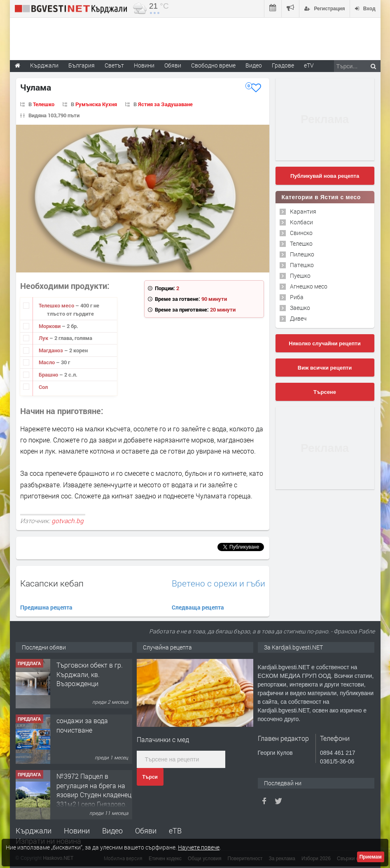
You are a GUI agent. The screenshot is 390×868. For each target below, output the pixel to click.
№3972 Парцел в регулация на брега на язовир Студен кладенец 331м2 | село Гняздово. (94, 790)
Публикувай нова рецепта (325, 176)
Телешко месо (57, 305)
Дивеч (298, 318)
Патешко (302, 265)
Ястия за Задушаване (165, 104)
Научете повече (199, 847)
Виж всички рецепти (325, 368)
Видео (112, 831)
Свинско (301, 233)
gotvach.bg (68, 521)
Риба (297, 297)
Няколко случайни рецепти (325, 343)
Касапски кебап (52, 583)
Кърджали (34, 831)
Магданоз (51, 350)
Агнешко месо (309, 286)
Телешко (44, 104)
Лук (44, 338)
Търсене (325, 392)
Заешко (300, 308)
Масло (47, 362)
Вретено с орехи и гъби (218, 583)
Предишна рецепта (46, 607)
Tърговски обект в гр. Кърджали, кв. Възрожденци (90, 674)
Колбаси (301, 222)
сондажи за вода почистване (82, 725)
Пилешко (302, 254)
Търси (150, 777)
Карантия (303, 211)
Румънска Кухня (96, 104)
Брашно (49, 375)
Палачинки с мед (163, 739)
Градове (283, 65)
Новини (144, 65)
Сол (43, 387)
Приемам (371, 857)
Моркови (50, 326)
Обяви (146, 831)
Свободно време (213, 65)
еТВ (175, 831)
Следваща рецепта (198, 607)
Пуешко (300, 276)
